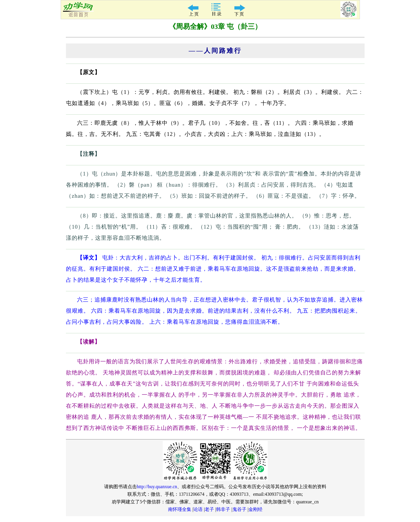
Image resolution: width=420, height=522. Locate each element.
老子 (209, 509)
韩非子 (223, 509)
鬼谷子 (239, 509)
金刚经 (256, 509)
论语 (198, 509)
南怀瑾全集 (180, 509)
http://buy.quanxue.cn (157, 487)
